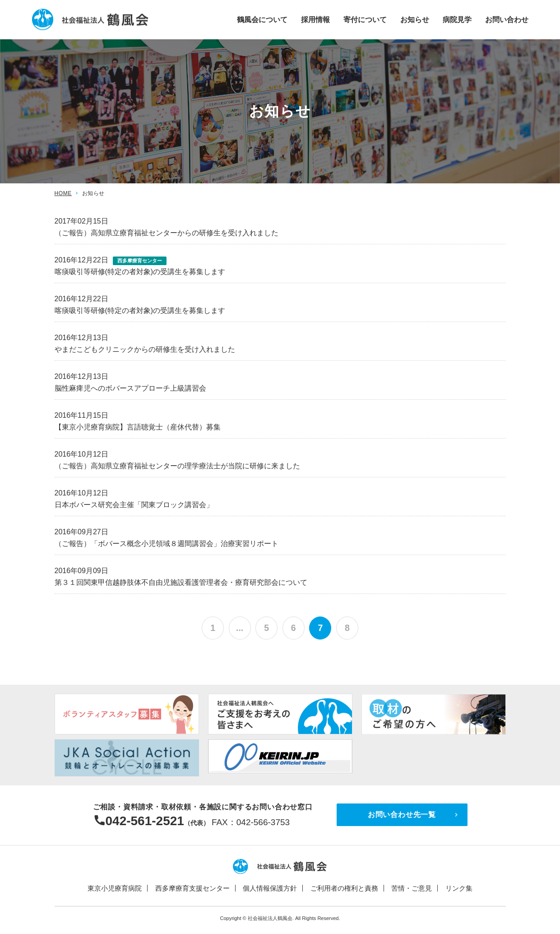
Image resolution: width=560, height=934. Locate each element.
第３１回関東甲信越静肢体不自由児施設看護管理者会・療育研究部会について (181, 582)
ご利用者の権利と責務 (344, 889)
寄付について (365, 19)
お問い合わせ (507, 19)
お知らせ (415, 19)
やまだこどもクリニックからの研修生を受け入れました (145, 349)
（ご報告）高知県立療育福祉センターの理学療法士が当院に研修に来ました (177, 466)
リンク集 (459, 889)
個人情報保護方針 (270, 889)
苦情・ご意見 (412, 889)
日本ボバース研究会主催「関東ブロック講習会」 (134, 505)
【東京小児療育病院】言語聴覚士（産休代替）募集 (138, 427)
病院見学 (457, 19)
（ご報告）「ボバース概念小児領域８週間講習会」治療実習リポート (167, 544)
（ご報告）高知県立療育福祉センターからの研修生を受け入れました (167, 233)
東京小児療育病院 (115, 889)
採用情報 (315, 19)
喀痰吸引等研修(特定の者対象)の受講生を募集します (140, 272)
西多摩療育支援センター (192, 889)
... (239, 628)
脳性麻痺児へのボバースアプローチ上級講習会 (130, 388)
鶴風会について (262, 19)
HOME (63, 193)
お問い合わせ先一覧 (402, 815)
